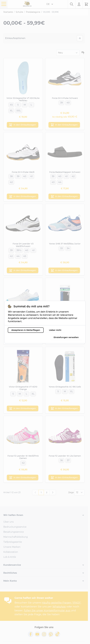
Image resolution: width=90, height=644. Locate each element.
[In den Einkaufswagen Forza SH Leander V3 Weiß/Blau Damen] (23, 339)
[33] (61, 248)
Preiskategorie (33, 12)
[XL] (11, 110)
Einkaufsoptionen (15, 38)
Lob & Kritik (10, 557)
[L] (31, 104)
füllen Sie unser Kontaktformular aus (47, 611)
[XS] (11, 104)
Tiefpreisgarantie (13, 542)
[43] (53, 182)
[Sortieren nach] (68, 53)
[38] (11, 176)
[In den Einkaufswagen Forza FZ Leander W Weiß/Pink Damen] (23, 477)
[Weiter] (53, 492)
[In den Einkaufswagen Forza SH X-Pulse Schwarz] (64, 125)
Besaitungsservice (14, 532)
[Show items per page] (79, 492)
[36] (61, 460)
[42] (11, 182)
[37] (20, 324)
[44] (60, 182)
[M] (25, 104)
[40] (68, 102)
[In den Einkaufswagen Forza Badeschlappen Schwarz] (64, 196)
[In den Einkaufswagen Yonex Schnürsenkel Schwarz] (64, 339)
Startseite (8, 12)
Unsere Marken (12, 547)
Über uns (8, 522)
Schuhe (19, 12)
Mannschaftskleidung (16, 537)
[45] (25, 256)
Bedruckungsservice (15, 527)
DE (50, 4)
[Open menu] (4, 4)
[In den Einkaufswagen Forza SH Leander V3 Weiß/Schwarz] (23, 270)
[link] (35, 492)
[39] (61, 102)
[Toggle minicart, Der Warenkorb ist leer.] (86, 4)
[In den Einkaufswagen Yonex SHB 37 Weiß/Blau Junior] (64, 270)
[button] (44, 515)
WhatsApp (59, 607)
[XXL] (19, 110)
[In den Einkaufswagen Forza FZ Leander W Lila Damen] (64, 477)
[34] (68, 248)
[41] (31, 176)
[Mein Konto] (79, 4)
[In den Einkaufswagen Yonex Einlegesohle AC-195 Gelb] (64, 408)
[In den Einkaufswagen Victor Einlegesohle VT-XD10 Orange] (23, 408)
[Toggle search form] (72, 4)
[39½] (19, 250)
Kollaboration (11, 552)
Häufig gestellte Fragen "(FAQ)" (61, 603)
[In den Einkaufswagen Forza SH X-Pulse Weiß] (23, 196)
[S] (18, 104)
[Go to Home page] (27, 4)
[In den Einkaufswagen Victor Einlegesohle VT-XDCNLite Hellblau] (23, 125)
